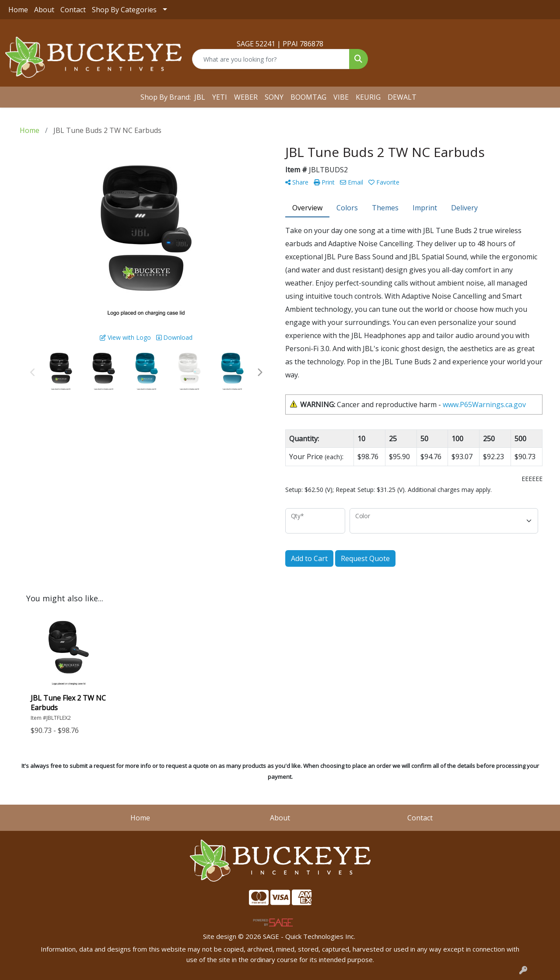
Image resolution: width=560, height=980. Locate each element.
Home (18, 10)
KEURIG (368, 97)
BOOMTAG (308, 97)
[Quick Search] (271, 59)
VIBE (341, 97)
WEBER (246, 97)
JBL (200, 97)
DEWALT (402, 97)
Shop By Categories (124, 10)
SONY (274, 97)
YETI (220, 97)
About (44, 10)
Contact (73, 10)
